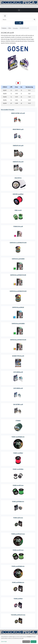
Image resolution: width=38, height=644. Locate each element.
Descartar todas (26, 642)
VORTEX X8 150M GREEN (18, 259)
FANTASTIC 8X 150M (18, 146)
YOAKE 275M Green (18, 518)
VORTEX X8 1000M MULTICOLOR (18, 243)
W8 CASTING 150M (18, 405)
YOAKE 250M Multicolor (18, 502)
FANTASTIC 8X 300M (18, 162)
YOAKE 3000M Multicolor (18, 566)
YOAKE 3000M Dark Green (18, 534)
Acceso (18, 23)
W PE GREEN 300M (18, 372)
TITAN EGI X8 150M (18, 227)
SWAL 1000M (18, 210)
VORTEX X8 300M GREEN (18, 324)
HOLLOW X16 (18, 178)
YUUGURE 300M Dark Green (18, 615)
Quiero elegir (4, 642)
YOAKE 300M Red (18, 599)
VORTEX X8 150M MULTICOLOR (18, 275)
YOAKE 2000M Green (18, 485)
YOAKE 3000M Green (18, 550)
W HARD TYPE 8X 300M (18, 356)
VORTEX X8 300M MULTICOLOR (18, 340)
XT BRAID (18, 421)
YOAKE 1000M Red (18, 453)
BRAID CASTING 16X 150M (18, 113)
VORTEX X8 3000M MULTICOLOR (18, 291)
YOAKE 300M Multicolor (18, 583)
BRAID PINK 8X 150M (18, 129)
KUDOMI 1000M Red (18, 194)
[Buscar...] (17, 20)
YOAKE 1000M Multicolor (18, 437)
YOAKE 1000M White (18, 469)
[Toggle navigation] (5, 16)
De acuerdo (33, 642)
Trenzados (15, 28)
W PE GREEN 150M (18, 388)
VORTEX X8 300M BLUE (18, 307)
